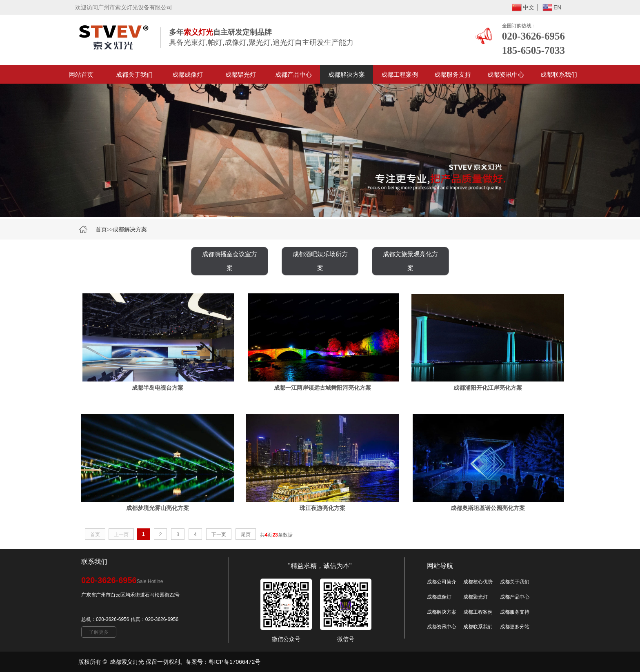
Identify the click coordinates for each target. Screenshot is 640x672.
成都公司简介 (442, 582)
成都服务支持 (453, 74)
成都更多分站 (515, 627)
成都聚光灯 (241, 74)
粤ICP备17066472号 (235, 662)
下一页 (219, 534)
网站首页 (81, 74)
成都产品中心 (293, 74)
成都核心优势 (478, 582)
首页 (101, 229)
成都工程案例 (400, 74)
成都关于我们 (134, 74)
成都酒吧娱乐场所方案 (320, 261)
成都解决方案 (347, 74)
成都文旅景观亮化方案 (410, 261)
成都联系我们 (559, 74)
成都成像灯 (188, 74)
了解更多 (99, 632)
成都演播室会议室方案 (230, 261)
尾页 (246, 534)
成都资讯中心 (506, 74)
